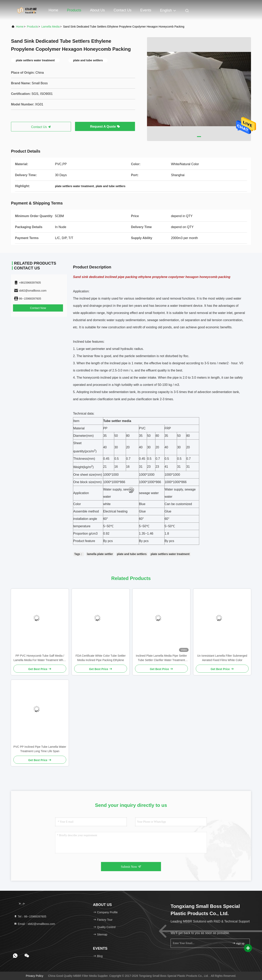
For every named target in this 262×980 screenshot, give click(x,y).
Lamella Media (50, 27)
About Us (97, 10)
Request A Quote (105, 127)
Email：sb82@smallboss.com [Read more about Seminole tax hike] (34, 924)
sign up (238, 943)
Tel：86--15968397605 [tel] (30, 916)
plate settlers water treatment (170, 554)
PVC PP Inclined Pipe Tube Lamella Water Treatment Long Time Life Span (40, 749)
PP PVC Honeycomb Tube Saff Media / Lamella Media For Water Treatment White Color (40, 658)
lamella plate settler (100, 554)
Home (53, 10)
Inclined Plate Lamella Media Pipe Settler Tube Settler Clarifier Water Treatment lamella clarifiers (161, 658)
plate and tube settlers (132, 554)
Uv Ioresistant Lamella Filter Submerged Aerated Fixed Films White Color (222, 658)
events (146, 10)
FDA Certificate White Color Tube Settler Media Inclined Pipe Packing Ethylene (101, 658)
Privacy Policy (34, 976)
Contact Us (122, 10)
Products (74, 10)
